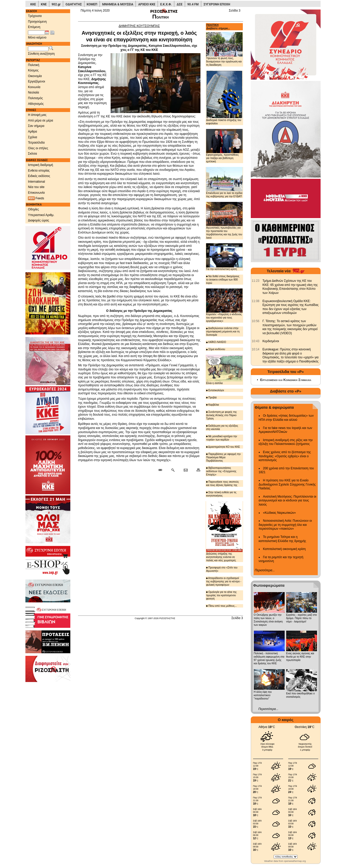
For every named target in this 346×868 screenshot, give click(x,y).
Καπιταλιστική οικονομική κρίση (284, 549)
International (36, 182)
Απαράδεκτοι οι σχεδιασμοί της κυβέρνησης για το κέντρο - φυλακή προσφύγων (224, 581)
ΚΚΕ (33, 4)
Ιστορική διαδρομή (41, 165)
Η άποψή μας (37, 115)
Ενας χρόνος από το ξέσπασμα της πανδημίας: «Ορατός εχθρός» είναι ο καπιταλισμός (285, 456)
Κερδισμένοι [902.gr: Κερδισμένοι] (271, 341)
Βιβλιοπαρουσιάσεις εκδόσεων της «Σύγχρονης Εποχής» (221, 471)
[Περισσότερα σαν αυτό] (173, 470)
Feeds (36, 198)
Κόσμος (33, 70)
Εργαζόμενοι (37, 81)
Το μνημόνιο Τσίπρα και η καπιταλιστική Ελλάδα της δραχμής (282, 539)
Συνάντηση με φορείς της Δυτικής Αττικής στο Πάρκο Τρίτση (222, 415)
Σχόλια (32, 137)
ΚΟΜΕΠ (92, 4)
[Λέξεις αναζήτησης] (38, 49)
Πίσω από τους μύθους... (221, 606)
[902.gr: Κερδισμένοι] (256, 341)
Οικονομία (35, 76)
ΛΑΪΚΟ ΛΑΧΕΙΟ (216, 342)
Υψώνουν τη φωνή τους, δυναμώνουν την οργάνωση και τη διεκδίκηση (224, 49)
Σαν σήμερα (36, 126)
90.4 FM (193, 4)
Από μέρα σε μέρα (41, 120)
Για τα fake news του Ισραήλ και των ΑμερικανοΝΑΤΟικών (286, 430)
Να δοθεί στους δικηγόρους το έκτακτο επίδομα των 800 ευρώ (223, 280)
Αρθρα (32, 132)
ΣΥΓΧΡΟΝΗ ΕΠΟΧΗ (217, 4)
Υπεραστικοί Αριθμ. (41, 215)
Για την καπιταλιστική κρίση (224, 257)
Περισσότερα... (265, 570)
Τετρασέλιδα (36, 143)
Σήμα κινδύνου (216, 349)
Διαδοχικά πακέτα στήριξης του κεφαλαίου (224, 98)
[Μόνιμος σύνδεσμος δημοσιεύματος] (162, 470)
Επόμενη (34, 27)
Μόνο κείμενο (37, 38)
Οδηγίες (33, 209)
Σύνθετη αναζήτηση (41, 54)
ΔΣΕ (179, 4)
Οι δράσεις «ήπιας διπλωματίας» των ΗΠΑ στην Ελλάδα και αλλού (286, 418)
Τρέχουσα (35, 16)
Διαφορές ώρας (39, 220)
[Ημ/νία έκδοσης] (36, 33)
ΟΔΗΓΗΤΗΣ (74, 4)
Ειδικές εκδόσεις (39, 176)
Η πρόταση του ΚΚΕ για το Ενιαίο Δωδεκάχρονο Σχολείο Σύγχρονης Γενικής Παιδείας (287, 484)
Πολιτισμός (35, 98)
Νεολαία (33, 92)
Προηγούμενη (37, 22)
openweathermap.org (295, 861)
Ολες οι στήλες (38, 148)
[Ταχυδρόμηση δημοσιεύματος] (185, 470)
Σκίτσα (32, 154)
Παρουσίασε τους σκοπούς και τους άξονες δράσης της (223, 483)
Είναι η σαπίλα (224, 370)
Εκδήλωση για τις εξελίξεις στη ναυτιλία (222, 427)
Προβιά (211, 398)
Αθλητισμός (36, 104)
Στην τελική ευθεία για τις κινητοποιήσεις (221, 494)
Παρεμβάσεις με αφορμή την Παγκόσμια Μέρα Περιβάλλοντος (223, 457)
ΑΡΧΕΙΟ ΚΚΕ (147, 4)
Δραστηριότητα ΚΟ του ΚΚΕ (223, 447)
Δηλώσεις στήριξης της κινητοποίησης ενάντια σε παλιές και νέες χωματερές (224, 531)
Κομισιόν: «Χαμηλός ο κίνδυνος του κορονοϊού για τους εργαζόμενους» (224, 305)
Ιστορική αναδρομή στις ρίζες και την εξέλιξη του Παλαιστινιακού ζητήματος (286, 442)
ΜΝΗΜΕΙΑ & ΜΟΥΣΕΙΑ (118, 4)
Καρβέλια (213, 405)
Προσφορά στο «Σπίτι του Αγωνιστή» (222, 569)
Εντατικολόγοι (215, 390)
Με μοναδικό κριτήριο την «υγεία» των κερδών (222, 438)
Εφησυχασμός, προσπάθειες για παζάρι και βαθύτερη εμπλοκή (224, 146)
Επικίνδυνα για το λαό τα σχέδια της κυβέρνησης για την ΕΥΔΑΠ (224, 182)
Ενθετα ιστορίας (39, 171)
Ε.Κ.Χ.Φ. (166, 4)
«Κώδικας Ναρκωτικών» (280, 513)
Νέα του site (36, 187)
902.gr (56, 4)
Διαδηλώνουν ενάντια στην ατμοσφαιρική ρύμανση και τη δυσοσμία (223, 332)
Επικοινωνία (36, 193)
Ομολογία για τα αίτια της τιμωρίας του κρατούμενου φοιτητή (221, 595)
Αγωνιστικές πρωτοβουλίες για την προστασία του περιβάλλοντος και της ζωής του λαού (224, 221)
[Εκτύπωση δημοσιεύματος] (196, 470)
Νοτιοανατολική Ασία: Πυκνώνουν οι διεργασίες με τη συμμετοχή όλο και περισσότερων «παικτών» (285, 525)
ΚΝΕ (44, 4)
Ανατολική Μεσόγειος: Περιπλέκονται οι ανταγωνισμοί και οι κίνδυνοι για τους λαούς (288, 501)
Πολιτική (34, 65)
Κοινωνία (34, 87)
